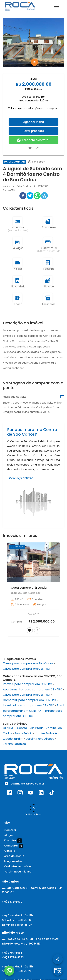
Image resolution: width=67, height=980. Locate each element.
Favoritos (13, 841)
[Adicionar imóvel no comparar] (37, 148)
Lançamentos (13, 861)
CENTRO (43, 186)
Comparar (14, 846)
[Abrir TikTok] (52, 793)
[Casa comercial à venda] (33, 562)
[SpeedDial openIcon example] (58, 959)
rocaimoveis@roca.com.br (27, 784)
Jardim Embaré (46, 733)
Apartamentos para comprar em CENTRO (33, 689)
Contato (10, 851)
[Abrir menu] (57, 6)
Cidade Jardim (13, 739)
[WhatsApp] (9, 971)
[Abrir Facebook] (10, 793)
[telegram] (44, 196)
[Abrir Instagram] (20, 793)
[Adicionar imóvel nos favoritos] (30, 148)
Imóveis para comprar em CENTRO (28, 684)
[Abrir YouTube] (31, 793)
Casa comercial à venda (29, 588)
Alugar (9, 835)
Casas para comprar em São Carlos (28, 663)
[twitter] (30, 196)
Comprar (10, 830)
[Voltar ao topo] (34, 808)
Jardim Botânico (14, 744)
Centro (22, 728)
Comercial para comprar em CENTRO (29, 700)
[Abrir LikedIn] (41, 793)
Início (6, 186)
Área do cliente (14, 856)
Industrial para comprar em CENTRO (29, 705)
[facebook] (23, 196)
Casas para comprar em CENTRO (26, 669)
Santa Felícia (23, 733)
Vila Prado (37, 728)
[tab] (34, 62)
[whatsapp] (37, 196)
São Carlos (24, 186)
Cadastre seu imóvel (18, 866)
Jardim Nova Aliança (40, 739)
